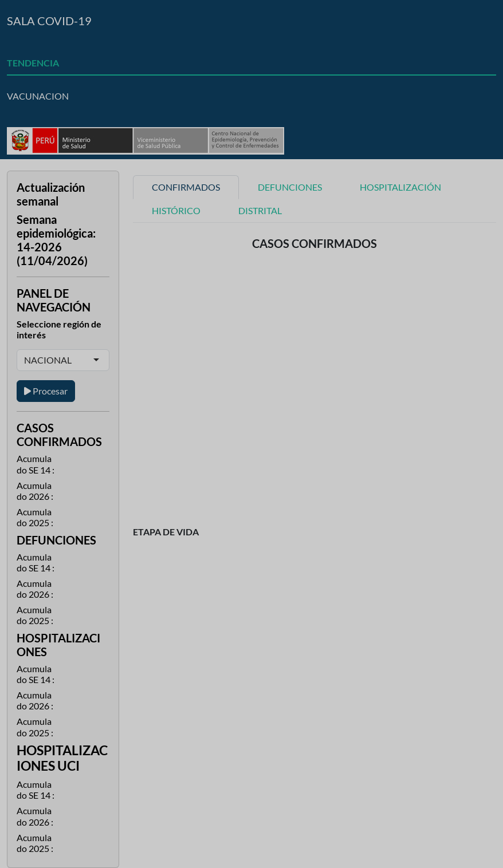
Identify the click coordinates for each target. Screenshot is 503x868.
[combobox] (73, 360)
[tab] (252, 37)
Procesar (46, 391)
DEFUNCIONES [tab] (290, 187)
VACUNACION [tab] (38, 96)
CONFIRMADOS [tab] (186, 187)
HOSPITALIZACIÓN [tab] (400, 187)
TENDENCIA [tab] (33, 63)
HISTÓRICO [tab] (176, 210)
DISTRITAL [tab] (260, 210)
